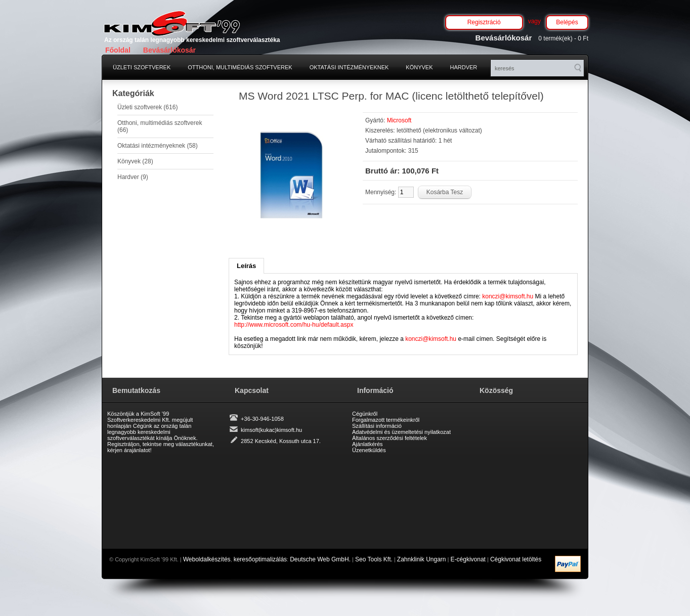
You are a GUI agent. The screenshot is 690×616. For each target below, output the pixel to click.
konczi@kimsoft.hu (508, 296)
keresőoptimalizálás (260, 559)
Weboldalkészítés (207, 559)
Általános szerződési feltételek (390, 438)
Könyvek (419, 67)
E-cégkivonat (468, 559)
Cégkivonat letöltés (516, 559)
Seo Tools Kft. (374, 559)
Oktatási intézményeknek (349, 67)
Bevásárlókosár (169, 50)
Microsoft (399, 120)
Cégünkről (365, 414)
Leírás (246, 266)
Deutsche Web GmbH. (320, 559)
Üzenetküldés (369, 450)
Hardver (464, 67)
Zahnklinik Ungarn (422, 559)
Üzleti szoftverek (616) (147, 107)
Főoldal (118, 50)
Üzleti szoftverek (142, 67)
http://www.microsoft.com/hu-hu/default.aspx (294, 325)
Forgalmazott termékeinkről (386, 420)
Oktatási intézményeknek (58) (158, 146)
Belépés (567, 22)
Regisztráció (484, 22)
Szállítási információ (377, 426)
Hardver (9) (133, 177)
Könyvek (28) (135, 161)
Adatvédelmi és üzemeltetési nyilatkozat (401, 432)
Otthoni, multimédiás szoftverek (240, 67)
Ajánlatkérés (368, 444)
